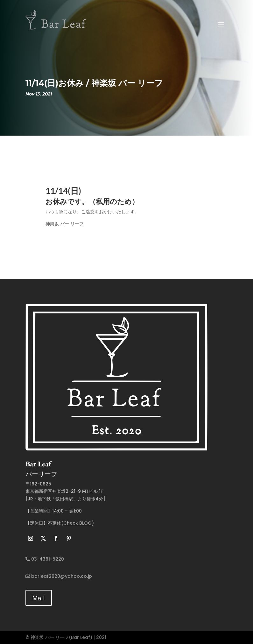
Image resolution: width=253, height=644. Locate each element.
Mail (39, 598)
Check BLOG (77, 523)
